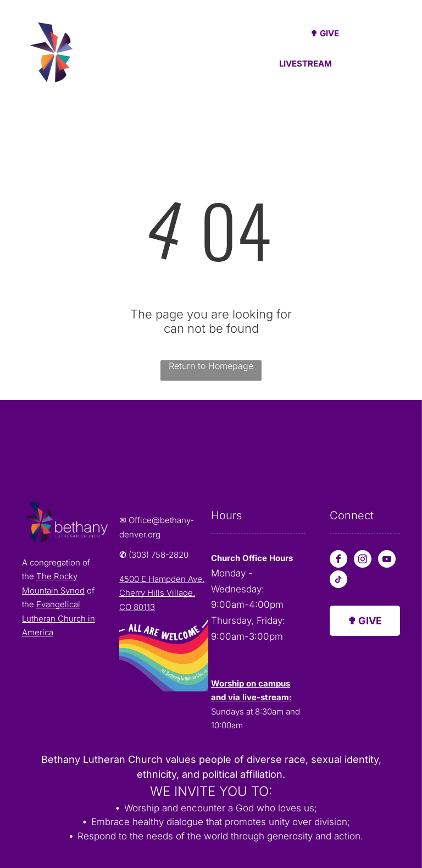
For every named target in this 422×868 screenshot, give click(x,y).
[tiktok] (338, 581)
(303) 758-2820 (159, 555)
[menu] (398, 51)
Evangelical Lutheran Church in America (59, 618)
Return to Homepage (211, 366)
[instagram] (363, 560)
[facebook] (338, 560)
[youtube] (387, 560)
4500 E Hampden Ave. (162, 579)
